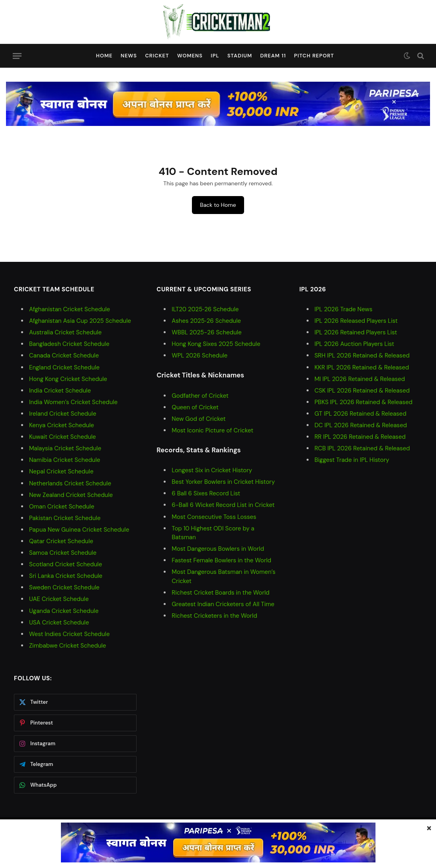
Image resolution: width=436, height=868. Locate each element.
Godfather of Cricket (200, 396)
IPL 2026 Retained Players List (356, 332)
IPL (215, 56)
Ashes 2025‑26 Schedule (206, 321)
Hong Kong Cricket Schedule (68, 379)
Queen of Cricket (195, 407)
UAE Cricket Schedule (59, 599)
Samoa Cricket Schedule (63, 553)
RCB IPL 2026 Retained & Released (362, 448)
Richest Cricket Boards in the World (220, 593)
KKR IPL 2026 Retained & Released (362, 367)
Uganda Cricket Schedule (64, 611)
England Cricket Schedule (64, 367)
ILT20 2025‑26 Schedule (205, 309)
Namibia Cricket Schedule (65, 460)
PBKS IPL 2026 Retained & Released (364, 402)
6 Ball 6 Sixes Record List (206, 493)
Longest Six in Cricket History (212, 470)
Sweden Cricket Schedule (64, 587)
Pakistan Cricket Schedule (65, 518)
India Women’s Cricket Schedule (73, 402)
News (129, 56)
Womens (190, 56)
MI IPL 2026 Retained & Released (360, 379)
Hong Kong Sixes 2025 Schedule (216, 344)
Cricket (157, 56)
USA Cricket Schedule (59, 623)
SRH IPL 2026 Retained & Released (362, 355)
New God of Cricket (198, 419)
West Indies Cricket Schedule (69, 634)
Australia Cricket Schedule (65, 332)
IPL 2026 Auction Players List (354, 344)
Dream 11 (273, 56)
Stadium (240, 56)
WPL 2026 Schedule (199, 355)
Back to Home (218, 205)
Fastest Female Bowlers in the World (221, 560)
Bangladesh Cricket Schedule (69, 344)
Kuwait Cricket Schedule (63, 437)
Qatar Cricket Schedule (61, 541)
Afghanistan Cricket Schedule (69, 309)
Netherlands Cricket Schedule (70, 483)
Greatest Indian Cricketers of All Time (223, 604)
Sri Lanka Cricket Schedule (66, 576)
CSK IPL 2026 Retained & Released (362, 391)
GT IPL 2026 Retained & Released (361, 414)
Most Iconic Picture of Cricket (212, 430)
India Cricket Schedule (60, 391)
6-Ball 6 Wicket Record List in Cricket (223, 505)
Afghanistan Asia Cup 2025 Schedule (80, 321)
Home (104, 56)
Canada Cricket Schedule (64, 355)
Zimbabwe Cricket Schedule (67, 646)
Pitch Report (314, 56)
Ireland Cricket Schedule (63, 414)
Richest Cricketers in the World (214, 616)
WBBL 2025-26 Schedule (206, 332)
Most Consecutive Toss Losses (214, 517)
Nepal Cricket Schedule (61, 471)
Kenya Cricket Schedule (62, 425)
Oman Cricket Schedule (62, 507)
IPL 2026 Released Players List (356, 321)
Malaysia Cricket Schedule (65, 448)
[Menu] (17, 56)
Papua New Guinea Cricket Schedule (79, 530)
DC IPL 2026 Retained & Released (361, 425)
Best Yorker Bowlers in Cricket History (223, 482)
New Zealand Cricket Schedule (71, 495)
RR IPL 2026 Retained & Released (360, 437)
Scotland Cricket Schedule (65, 564)
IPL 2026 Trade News (344, 309)
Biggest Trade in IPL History (352, 460)
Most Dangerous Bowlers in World (218, 549)
